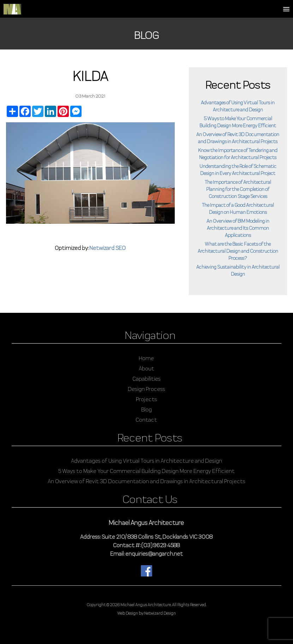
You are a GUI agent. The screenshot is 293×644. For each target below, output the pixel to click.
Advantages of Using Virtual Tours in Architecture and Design (146, 461)
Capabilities (146, 379)
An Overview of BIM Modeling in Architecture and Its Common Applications (238, 228)
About (146, 368)
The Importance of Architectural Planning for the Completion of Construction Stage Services (238, 189)
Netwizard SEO (107, 248)
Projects (146, 399)
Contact (146, 420)
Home (146, 358)
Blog (146, 409)
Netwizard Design (160, 613)
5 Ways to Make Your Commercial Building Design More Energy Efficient (146, 471)
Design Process (146, 389)
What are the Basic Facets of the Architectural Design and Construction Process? (238, 251)
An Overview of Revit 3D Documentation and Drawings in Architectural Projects (146, 481)
